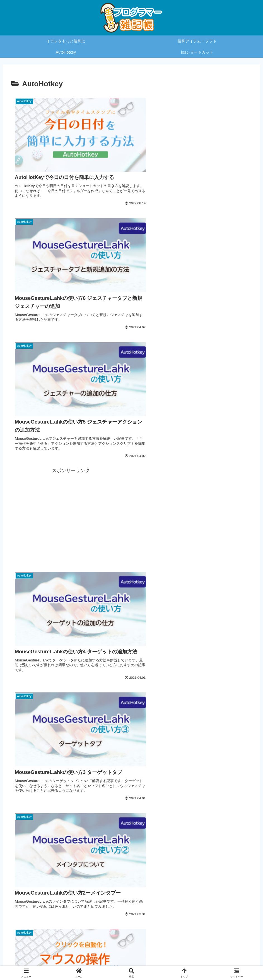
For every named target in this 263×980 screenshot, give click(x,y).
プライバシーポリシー (117, 962)
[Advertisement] (192, 254)
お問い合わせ (154, 962)
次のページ (132, 865)
